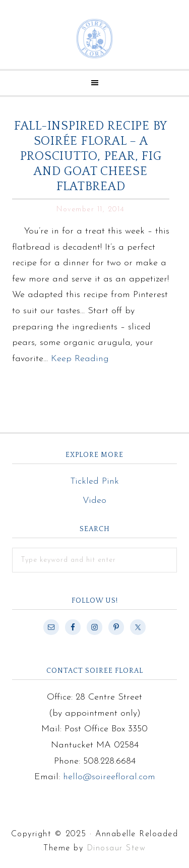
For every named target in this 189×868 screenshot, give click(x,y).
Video (94, 501)
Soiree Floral (94, 39)
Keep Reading (80, 359)
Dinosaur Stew (116, 848)
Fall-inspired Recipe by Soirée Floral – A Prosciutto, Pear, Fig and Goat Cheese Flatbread (91, 156)
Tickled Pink (94, 481)
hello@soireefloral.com (109, 777)
